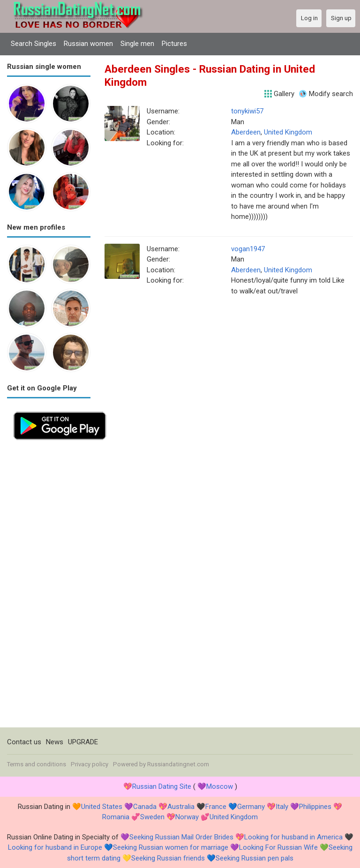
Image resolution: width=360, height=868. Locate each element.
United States (102, 807)
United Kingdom (288, 132)
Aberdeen (246, 132)
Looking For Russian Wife (278, 847)
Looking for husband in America (293, 837)
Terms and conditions (37, 764)
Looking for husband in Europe (55, 847)
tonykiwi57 (247, 111)
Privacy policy (90, 764)
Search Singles (34, 44)
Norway (187, 817)
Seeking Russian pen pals (255, 858)
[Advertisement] (49, 587)
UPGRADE (83, 742)
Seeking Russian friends (168, 858)
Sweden (152, 817)
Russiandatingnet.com (178, 764)
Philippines (315, 807)
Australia (181, 807)
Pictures (174, 44)
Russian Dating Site (162, 786)
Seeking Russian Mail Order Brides (181, 837)
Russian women (88, 44)
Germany (251, 807)
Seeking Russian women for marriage (171, 847)
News (55, 742)
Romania (116, 817)
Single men (137, 44)
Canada (145, 807)
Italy (282, 807)
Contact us (24, 742)
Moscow (220, 786)
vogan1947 (248, 249)
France (216, 807)
